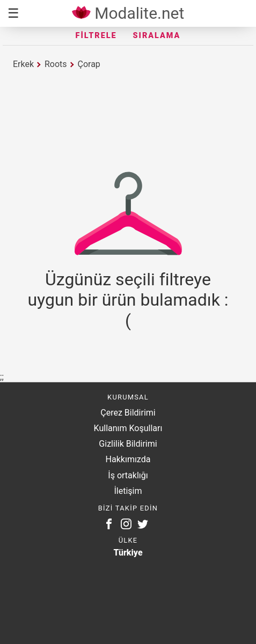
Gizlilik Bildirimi (128, 444)
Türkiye (128, 553)
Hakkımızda (128, 459)
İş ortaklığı (128, 475)
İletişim (128, 491)
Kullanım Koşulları (128, 428)
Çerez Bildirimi (128, 413)
